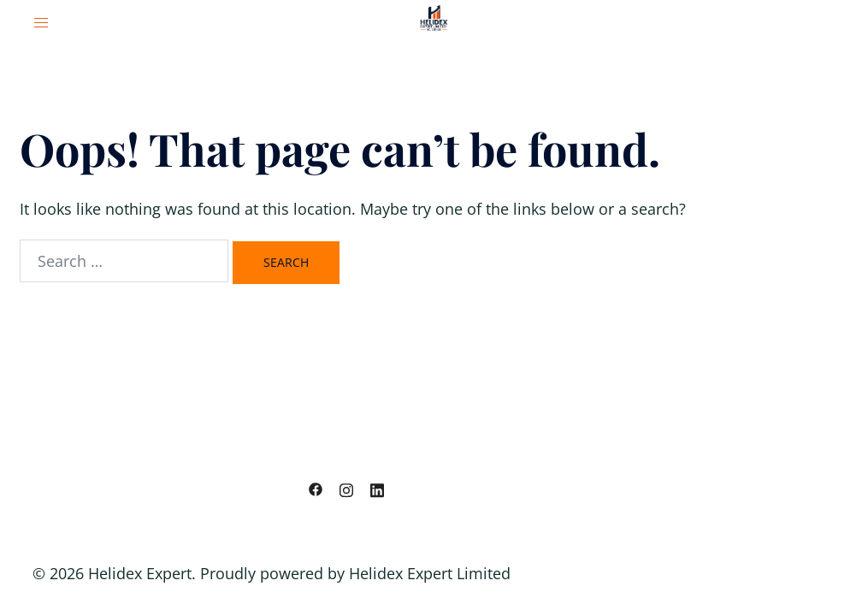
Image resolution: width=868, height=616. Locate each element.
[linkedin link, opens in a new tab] (377, 488)
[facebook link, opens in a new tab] (316, 488)
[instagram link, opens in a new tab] (346, 488)
